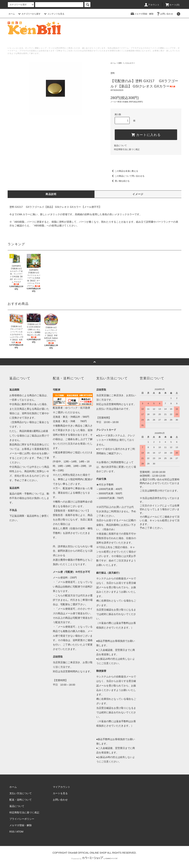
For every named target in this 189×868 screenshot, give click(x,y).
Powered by (94, 859)
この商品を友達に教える (124, 171)
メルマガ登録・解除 (142, 14)
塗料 (120, 63)
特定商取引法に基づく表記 (127, 149)
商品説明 (51, 194)
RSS (12, 832)
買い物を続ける (120, 181)
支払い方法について (21, 793)
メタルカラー (130, 63)
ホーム (12, 14)
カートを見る (60, 793)
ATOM (20, 832)
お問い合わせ (165, 14)
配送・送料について (21, 800)
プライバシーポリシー (22, 819)
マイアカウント (62, 787)
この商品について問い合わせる (127, 176)
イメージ (138, 194)
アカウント (152, 5)
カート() (172, 5)
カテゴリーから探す (29, 14)
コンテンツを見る (54, 14)
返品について (120, 145)
